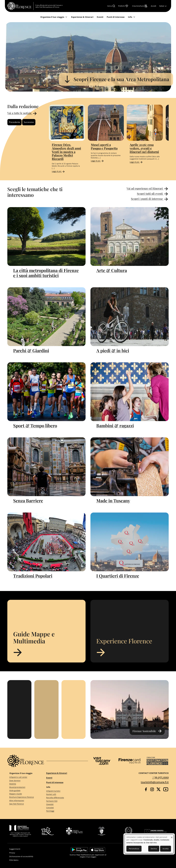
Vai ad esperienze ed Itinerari (148, 189)
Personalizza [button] (134, 849)
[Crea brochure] (140, 6)
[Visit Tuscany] (102, 761)
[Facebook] (146, 789)
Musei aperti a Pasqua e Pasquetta (104, 146)
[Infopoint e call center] (23, 777)
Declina (154, 849)
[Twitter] (159, 789)
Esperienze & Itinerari (57, 773)
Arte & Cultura (112, 270)
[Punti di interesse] (116, 17)
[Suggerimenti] (33, 849)
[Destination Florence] (157, 761)
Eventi (49, 778)
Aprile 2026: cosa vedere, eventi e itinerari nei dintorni (144, 148)
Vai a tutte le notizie (22, 113)
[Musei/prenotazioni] (23, 787)
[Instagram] (152, 789)
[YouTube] (166, 789)
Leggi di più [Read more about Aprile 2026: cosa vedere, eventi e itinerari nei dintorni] (136, 162)
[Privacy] (33, 853)
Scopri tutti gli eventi (153, 194)
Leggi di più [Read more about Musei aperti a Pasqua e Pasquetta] (97, 161)
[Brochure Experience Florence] (23, 797)
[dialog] (149, 844)
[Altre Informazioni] (23, 800)
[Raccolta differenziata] (65, 798)
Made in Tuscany (113, 501)
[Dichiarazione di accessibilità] (33, 856)
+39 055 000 (160, 777)
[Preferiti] (123, 6)
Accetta (166, 849)
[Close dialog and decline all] (172, 836)
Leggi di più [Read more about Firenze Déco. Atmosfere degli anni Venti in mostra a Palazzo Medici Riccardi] (58, 171)
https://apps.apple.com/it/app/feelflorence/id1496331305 (97, 850)
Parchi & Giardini (31, 350)
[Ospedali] (65, 804)
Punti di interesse (55, 782)
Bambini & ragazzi (115, 425)
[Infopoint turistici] (65, 791)
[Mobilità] (23, 784)
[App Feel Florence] (23, 804)
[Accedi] (154, 6)
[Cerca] (111, 6)
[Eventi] (100, 17)
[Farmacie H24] (65, 801)
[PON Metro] (33, 860)
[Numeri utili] (65, 794)
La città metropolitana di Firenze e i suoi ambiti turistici (46, 273)
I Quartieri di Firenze (118, 576)
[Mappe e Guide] (23, 794)
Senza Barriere (28, 501)
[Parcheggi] (65, 811)
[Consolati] (65, 808)
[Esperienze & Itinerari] (82, 17)
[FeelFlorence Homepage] (20, 6)
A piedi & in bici (113, 350)
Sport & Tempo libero (35, 425)
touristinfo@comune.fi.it (155, 782)
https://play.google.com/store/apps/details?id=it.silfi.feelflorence (79, 850)
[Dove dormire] (23, 781)
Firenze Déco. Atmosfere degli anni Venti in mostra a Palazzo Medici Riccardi (66, 152)
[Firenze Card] (130, 761)
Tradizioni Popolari (33, 576)
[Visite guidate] (23, 791)
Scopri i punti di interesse (150, 199)
